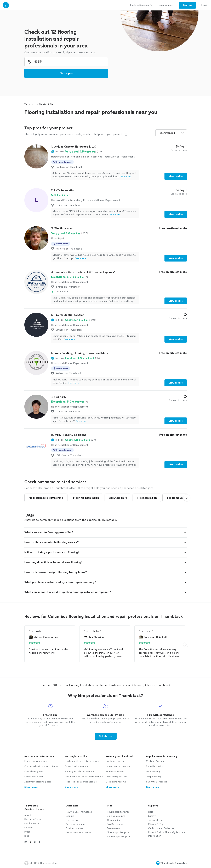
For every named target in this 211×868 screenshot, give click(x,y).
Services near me (75, 824)
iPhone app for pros (118, 832)
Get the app (72, 820)
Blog (27, 836)
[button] (57, 152)
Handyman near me (115, 761)
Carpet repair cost (34, 777)
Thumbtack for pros (118, 812)
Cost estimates (74, 828)
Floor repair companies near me (81, 782)
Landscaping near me (116, 777)
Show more (31, 787)
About (28, 815)
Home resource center (78, 832)
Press (27, 832)
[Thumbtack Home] (6, 5)
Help (151, 812)
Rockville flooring (155, 766)
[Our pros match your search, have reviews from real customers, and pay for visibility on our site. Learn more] (126, 134)
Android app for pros (119, 837)
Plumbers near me (115, 772)
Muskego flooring (155, 761)
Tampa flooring (154, 777)
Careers (29, 828)
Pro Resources (115, 824)
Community (113, 820)
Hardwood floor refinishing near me (83, 761)
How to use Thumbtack (79, 812)
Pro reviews (113, 828)
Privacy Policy (156, 824)
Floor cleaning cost (34, 772)
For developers (33, 824)
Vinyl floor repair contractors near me (84, 777)
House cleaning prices (35, 761)
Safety (152, 816)
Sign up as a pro (116, 816)
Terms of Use (156, 820)
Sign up (70, 816)
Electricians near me (116, 782)
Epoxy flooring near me (77, 766)
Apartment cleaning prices (38, 782)
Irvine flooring (153, 772)
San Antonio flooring (157, 782)
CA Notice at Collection (162, 828)
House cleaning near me (118, 766)
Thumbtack (30, 104)
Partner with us (33, 819)
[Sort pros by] (171, 133)
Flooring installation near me (79, 772)
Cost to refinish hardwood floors (41, 766)
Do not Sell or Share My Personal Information (167, 834)
